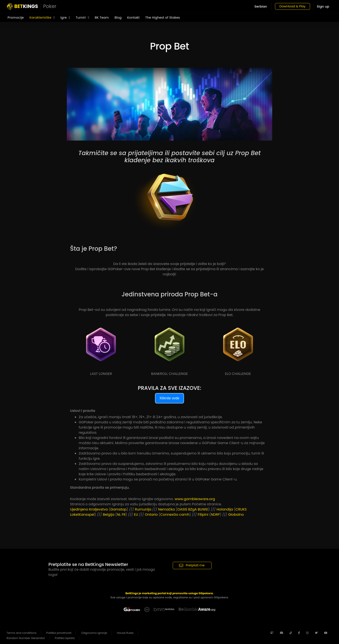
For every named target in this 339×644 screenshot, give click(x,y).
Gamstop (118, 509)
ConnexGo (169, 515)
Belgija (109, 515)
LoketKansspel (82, 515)
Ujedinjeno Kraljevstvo (89, 509)
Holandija (225, 509)
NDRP (215, 515)
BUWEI (203, 509)
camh (184, 515)
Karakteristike (42, 18)
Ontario (151, 515)
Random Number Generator (26, 638)
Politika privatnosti (59, 633)
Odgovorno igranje (94, 633)
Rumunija (143, 509)
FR (124, 515)
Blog (118, 18)
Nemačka (166, 509)
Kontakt (133, 18)
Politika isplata (65, 638)
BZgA (192, 509)
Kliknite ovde (170, 398)
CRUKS (241, 509)
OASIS (182, 509)
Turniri (82, 18)
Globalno (236, 515)
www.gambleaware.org (195, 499)
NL (119, 515)
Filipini (203, 515)
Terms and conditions (22, 633)
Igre (65, 18)
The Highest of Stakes (163, 18)
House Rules (125, 633)
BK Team (102, 18)
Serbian (258, 6)
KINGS (32, 6)
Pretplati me (192, 565)
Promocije (16, 18)
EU (136, 515)
